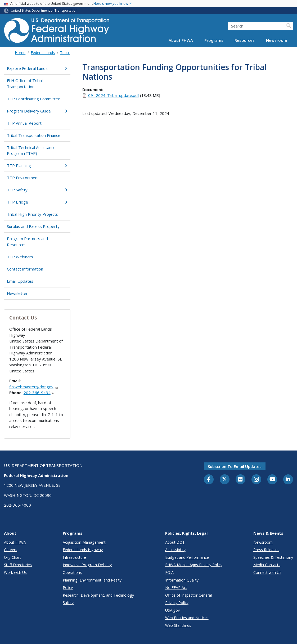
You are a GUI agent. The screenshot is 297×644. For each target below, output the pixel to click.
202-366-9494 (39, 393)
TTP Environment (23, 178)
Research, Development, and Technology (98, 595)
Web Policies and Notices (187, 618)
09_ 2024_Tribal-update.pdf (114, 95)
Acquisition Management (84, 542)
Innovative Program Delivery (87, 565)
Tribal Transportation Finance (34, 135)
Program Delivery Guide (37, 111)
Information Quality (182, 580)
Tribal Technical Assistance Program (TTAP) (31, 150)
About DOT (175, 542)
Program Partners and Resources (27, 242)
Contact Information (25, 269)
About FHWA (181, 40)
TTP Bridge (37, 202)
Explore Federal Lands (37, 68)
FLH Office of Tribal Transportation (25, 84)
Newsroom (277, 40)
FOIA (169, 572)
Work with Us (15, 572)
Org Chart (12, 557)
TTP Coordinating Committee (34, 99)
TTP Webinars (20, 257)
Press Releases (266, 550)
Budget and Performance (187, 557)
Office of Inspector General (188, 595)
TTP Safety (37, 190)
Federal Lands (43, 53)
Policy (68, 587)
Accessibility (175, 550)
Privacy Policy (177, 603)
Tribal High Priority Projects (32, 214)
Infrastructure (74, 557)
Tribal (65, 53)
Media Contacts (267, 565)
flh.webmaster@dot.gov (34, 387)
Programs (214, 40)
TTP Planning (37, 165)
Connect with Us (267, 572)
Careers (11, 550)
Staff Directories (18, 565)
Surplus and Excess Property (33, 226)
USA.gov (172, 610)
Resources (245, 40)
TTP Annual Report (24, 123)
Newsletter (17, 293)
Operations (72, 572)
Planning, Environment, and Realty (92, 580)
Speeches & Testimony (273, 557)
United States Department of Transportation (44, 10)
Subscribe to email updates (235, 466)
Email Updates (20, 281)
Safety (68, 603)
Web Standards (178, 625)
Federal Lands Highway (83, 550)
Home (20, 53)
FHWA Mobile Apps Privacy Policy (194, 565)
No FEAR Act (176, 587)
